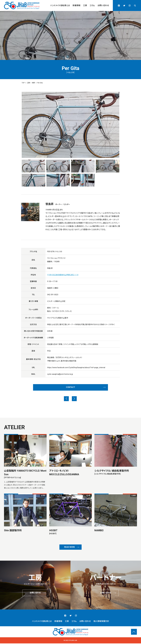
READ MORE (70, 548)
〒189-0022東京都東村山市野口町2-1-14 (63, 275)
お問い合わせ (103, 5)
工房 (85, 5)
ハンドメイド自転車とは (60, 5)
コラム (92, 5)
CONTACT (70, 388)
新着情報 (76, 5)
